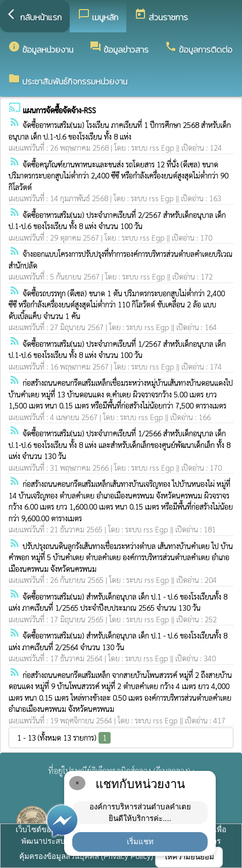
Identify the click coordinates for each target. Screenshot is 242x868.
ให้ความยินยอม (189, 857)
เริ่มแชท (140, 841)
